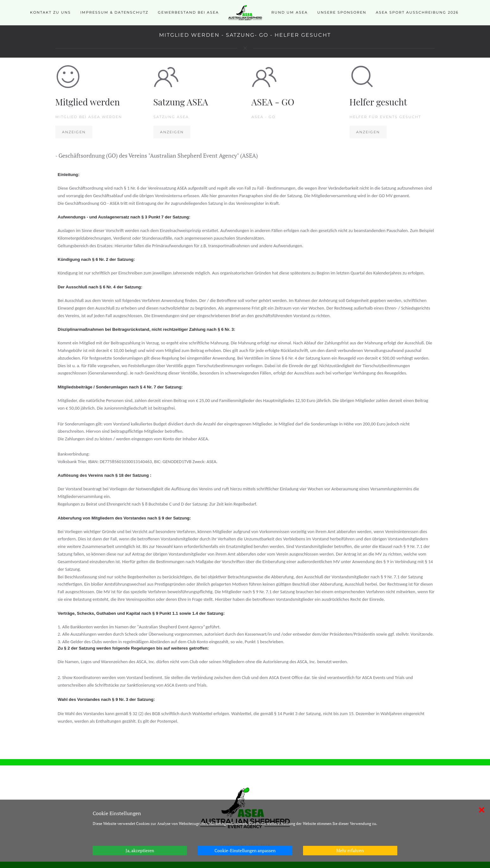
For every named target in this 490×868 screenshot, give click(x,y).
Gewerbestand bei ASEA (188, 12)
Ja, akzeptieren (140, 850)
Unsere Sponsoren (342, 12)
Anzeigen (74, 132)
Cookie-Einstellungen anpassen (245, 850)
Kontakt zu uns (50, 12)
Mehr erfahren (350, 850)
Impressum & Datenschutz (114, 12)
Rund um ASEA (290, 12)
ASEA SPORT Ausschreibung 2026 (417, 12)
